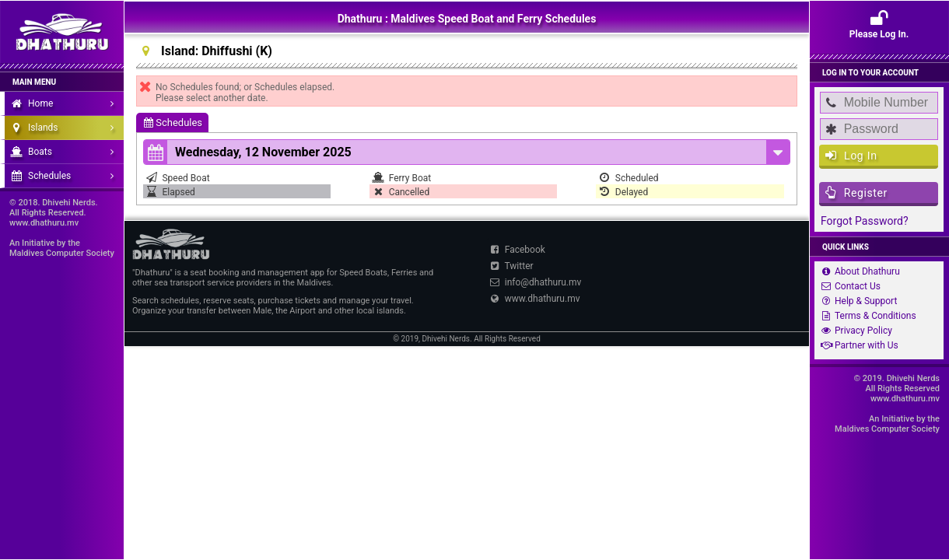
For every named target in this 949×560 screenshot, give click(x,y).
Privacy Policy (855, 331)
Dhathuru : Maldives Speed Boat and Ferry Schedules (467, 19)
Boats (66, 152)
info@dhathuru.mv (534, 282)
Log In (851, 155)
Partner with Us (858, 345)
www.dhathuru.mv (534, 299)
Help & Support (857, 301)
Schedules (173, 122)
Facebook (516, 250)
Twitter (510, 266)
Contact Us (849, 286)
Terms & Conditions (867, 316)
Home (66, 103)
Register (856, 192)
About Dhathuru (859, 271)
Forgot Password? (865, 221)
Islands (66, 128)
